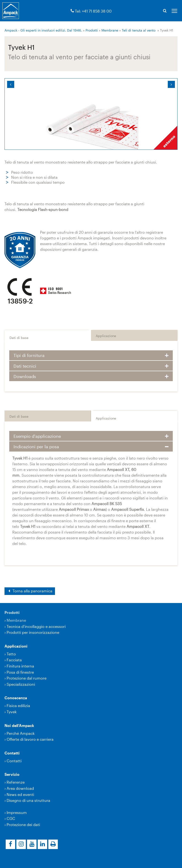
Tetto (11, 654)
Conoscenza (16, 698)
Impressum (17, 812)
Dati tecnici (25, 366)
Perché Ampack (21, 733)
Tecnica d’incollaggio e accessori (36, 626)
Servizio (12, 774)
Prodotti (92, 30)
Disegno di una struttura (28, 800)
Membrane (110, 30)
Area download (20, 788)
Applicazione (106, 336)
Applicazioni (16, 646)
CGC (11, 818)
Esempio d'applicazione (37, 436)
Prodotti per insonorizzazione (33, 632)
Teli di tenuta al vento (139, 30)
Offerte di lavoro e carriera (30, 739)
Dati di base (19, 338)
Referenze (16, 782)
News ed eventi (20, 794)
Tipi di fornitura (29, 355)
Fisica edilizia (18, 706)
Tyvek (12, 712)
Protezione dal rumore (27, 678)
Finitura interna (20, 666)
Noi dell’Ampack (19, 725)
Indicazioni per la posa (36, 447)
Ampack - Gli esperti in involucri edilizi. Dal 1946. (43, 30)
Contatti (12, 753)
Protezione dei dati (23, 825)
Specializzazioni (21, 684)
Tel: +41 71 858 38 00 (93, 11)
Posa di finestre (20, 672)
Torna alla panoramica (32, 591)
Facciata (14, 660)
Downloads (25, 376)
